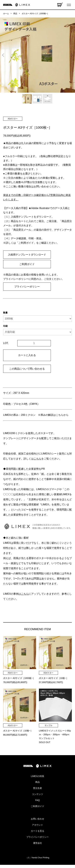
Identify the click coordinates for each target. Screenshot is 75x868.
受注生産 (37, 788)
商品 (15, 14)
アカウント (37, 825)
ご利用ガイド (27, 264)
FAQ (37, 800)
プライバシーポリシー (27, 287)
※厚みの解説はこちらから (53, 415)
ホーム (6, 14)
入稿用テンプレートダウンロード (27, 255)
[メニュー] (69, 5)
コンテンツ (37, 794)
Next (71, 55)
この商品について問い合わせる (27, 369)
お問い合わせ (37, 819)
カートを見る (37, 831)
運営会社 (37, 843)
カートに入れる (27, 355)
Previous (4, 55)
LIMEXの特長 (37, 776)
